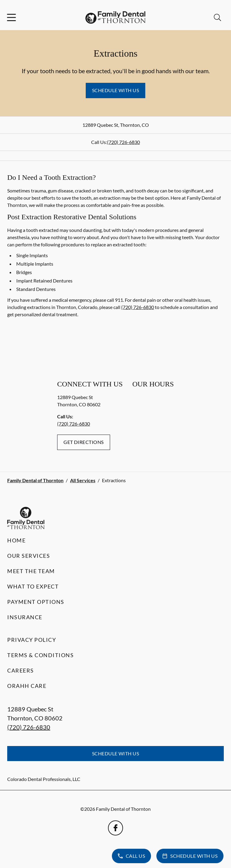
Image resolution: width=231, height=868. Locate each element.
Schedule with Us (116, 90)
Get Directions (84, 442)
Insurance (25, 617)
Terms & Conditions (40, 655)
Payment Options (36, 602)
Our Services (29, 556)
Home (16, 540)
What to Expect (33, 586)
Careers (21, 670)
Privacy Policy (32, 640)
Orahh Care (27, 686)
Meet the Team (31, 571)
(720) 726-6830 (123, 142)
